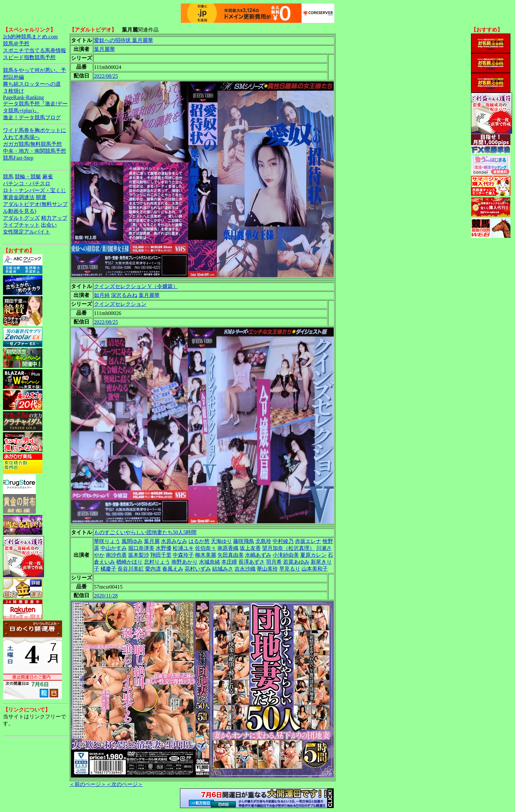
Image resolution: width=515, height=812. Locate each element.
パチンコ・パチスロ (27, 183)
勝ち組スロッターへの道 (32, 84)
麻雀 (48, 177)
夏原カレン (313, 555)
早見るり (290, 569)
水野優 (164, 548)
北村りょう (157, 562)
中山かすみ (114, 548)
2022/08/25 (106, 76)
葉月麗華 (104, 49)
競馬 (8, 177)
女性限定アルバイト (27, 232)
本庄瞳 (229, 562)
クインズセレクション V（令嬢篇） (136, 286)
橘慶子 (108, 569)
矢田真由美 (231, 555)
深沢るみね (124, 295)
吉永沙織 (245, 569)
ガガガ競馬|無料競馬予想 (32, 144)
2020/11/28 (106, 596)
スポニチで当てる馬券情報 (34, 50)
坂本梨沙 (139, 555)
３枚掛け (13, 91)
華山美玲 (267, 569)
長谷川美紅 (131, 569)
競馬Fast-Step (18, 158)
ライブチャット (21, 225)
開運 (41, 197)
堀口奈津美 (141, 548)
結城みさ (223, 569)
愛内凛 (153, 569)
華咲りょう (107, 541)
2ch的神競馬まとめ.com (30, 37)
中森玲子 (183, 555)
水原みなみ (174, 541)
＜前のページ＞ (88, 784)
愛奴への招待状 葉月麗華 (123, 40)
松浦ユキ (183, 548)
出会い (49, 225)
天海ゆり (221, 541)
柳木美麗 (206, 555)
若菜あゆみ (296, 562)
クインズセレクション (120, 304)
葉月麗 (152, 541)
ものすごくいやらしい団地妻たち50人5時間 (145, 532)
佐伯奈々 (206, 548)
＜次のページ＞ (124, 784)
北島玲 (263, 541)
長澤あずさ (252, 562)
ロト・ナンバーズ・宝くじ (34, 190)
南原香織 (228, 548)
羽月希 (274, 562)
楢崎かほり (129, 562)
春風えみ (173, 569)
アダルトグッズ (21, 218)
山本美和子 (315, 569)
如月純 (102, 295)
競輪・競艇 (28, 177)
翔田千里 (161, 555)
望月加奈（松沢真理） (288, 548)
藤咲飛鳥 (244, 541)
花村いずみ (198, 569)
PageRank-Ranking (23, 97)
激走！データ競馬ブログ (32, 117)
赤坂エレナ (308, 541)
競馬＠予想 (16, 44)
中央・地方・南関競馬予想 (34, 151)
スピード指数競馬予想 (29, 57)
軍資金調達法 (19, 197)
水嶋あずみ (258, 555)
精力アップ (54, 218)
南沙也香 (116, 555)
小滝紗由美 (286, 555)
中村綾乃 (283, 541)
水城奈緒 (210, 562)
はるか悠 (199, 541)
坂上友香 (250, 548)
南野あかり (185, 562)
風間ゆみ (132, 541)
